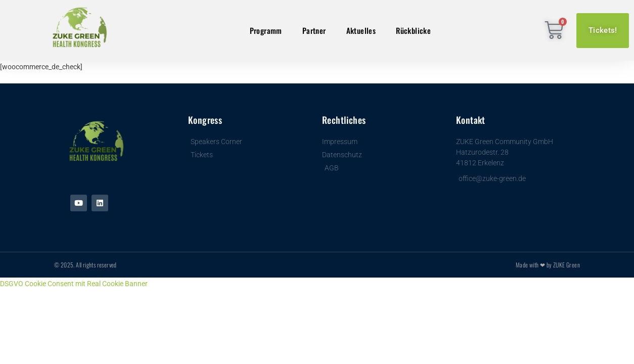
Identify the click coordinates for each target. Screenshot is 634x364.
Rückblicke (413, 30)
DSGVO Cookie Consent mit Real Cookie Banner (74, 284)
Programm (266, 30)
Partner (314, 30)
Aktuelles (361, 30)
